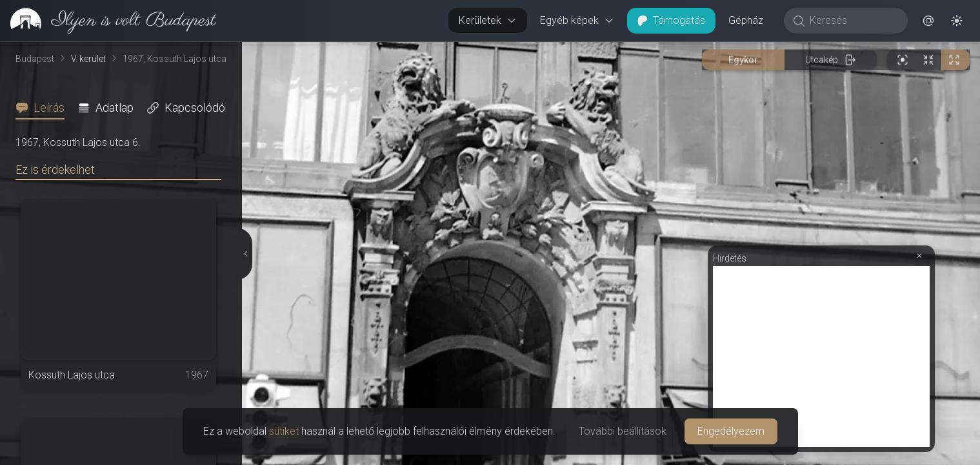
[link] (108, 21)
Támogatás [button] (671, 20)
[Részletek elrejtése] (245, 254)
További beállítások (623, 431)
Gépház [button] (746, 20)
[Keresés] (853, 21)
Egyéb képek (577, 20)
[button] (928, 21)
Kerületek (488, 20)
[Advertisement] (821, 356)
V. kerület (88, 59)
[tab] (44, 108)
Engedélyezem (731, 431)
